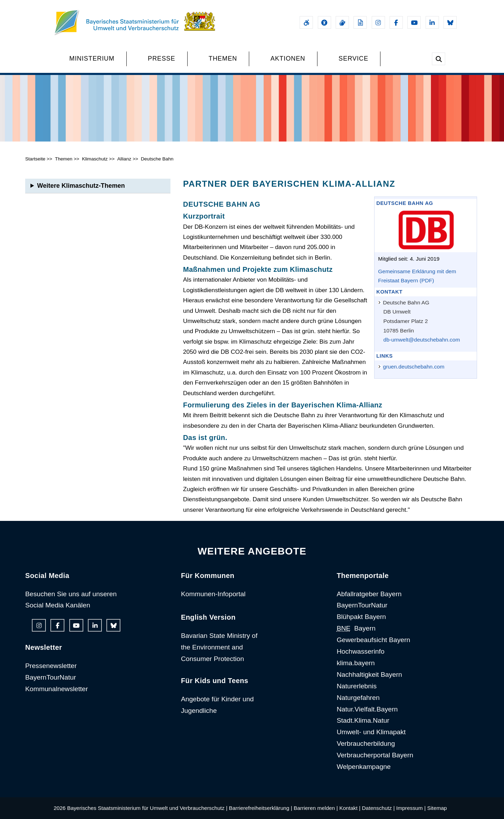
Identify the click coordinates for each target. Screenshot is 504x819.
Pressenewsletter (51, 666)
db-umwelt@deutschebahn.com (422, 340)
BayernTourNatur (51, 677)
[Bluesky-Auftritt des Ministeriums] (450, 22)
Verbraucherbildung (366, 744)
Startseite (35, 159)
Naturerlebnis (357, 686)
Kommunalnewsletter (57, 689)
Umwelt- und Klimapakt (371, 732)
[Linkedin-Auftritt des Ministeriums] (432, 22)
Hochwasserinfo (361, 651)
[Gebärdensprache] (342, 22)
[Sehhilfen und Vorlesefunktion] (324, 22)
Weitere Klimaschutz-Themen (81, 186)
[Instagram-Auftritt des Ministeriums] (378, 22)
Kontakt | (350, 808)
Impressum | (411, 808)
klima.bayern (356, 663)
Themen (64, 159)
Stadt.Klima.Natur (363, 720)
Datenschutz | (378, 808)
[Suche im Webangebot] (439, 59)
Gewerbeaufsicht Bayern (373, 640)
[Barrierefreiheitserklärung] (306, 22)
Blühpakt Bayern (361, 617)
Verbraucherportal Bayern (375, 755)
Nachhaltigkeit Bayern (369, 675)
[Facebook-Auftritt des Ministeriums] (396, 22)
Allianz (124, 159)
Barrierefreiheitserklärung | (261, 808)
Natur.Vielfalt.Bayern (367, 709)
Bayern (356, 628)
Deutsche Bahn (157, 159)
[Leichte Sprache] (360, 22)
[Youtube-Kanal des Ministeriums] (414, 22)
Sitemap (437, 808)
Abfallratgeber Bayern (369, 594)
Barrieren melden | (316, 808)
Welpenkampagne (364, 767)
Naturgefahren (358, 698)
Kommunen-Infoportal (213, 594)
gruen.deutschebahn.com (414, 367)
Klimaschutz (95, 159)
